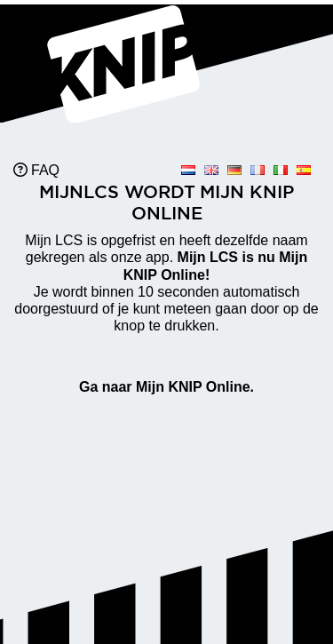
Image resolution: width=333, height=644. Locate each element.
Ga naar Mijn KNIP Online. (166, 387)
